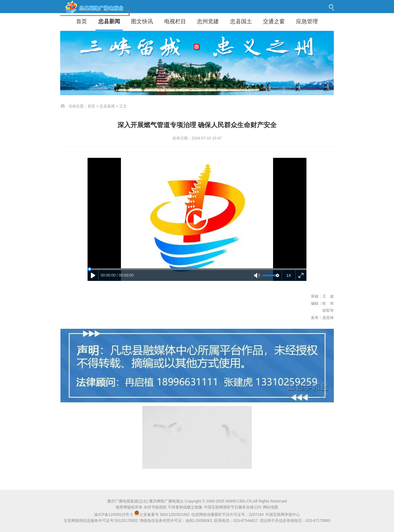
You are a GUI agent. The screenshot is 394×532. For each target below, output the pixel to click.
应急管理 (307, 21)
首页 (82, 21)
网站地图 (271, 507)
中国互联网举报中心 (283, 514)
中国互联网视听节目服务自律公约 (233, 507)
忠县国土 (241, 21)
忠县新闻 (109, 21)
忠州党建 (208, 21)
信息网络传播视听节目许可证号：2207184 (228, 514)
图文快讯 (142, 21)
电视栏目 (175, 21)
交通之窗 (274, 21)
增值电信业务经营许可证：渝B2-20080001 (176, 521)
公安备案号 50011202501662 (162, 514)
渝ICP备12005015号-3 (113, 514)
